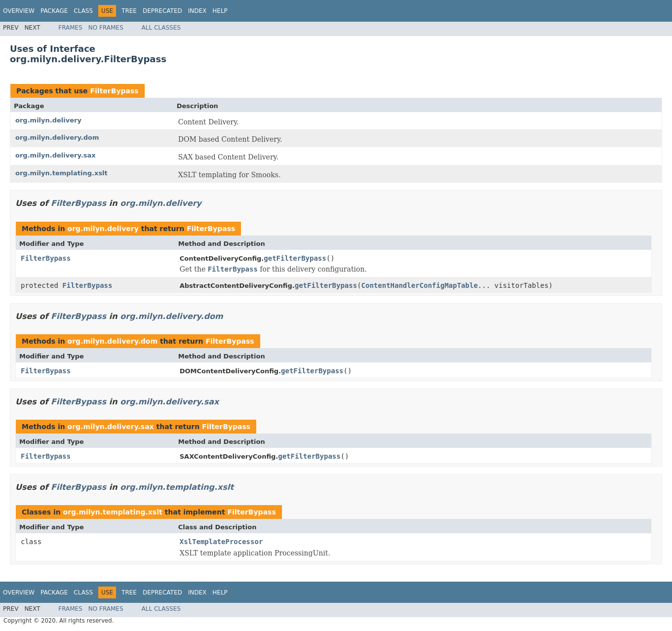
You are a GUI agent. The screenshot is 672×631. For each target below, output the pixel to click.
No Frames (106, 28)
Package (54, 11)
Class (83, 11)
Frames (70, 28)
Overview (19, 11)
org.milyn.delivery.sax (56, 155)
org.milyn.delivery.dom (57, 138)
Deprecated (162, 11)
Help (220, 11)
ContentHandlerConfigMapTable (420, 285)
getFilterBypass (295, 258)
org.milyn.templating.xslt (61, 173)
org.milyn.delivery (48, 120)
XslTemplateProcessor (221, 542)
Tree (129, 11)
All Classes (161, 28)
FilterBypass (114, 91)
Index (198, 11)
